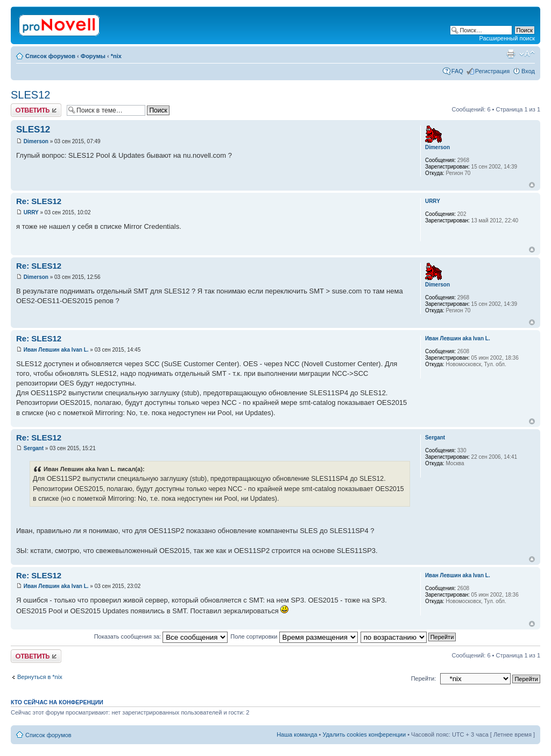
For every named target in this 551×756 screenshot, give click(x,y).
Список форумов (50, 56)
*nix (116, 56)
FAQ (457, 71)
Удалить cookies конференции (365, 734)
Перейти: (424, 678)
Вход (528, 71)
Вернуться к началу (532, 185)
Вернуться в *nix (40, 677)
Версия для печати (511, 54)
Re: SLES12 (39, 201)
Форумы (93, 56)
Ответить (36, 110)
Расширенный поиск (507, 38)
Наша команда (297, 734)
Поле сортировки (294, 636)
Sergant (34, 448)
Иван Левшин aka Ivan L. (56, 350)
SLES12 (30, 95)
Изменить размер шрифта (527, 54)
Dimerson (36, 141)
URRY (31, 212)
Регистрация (492, 71)
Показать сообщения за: (161, 636)
